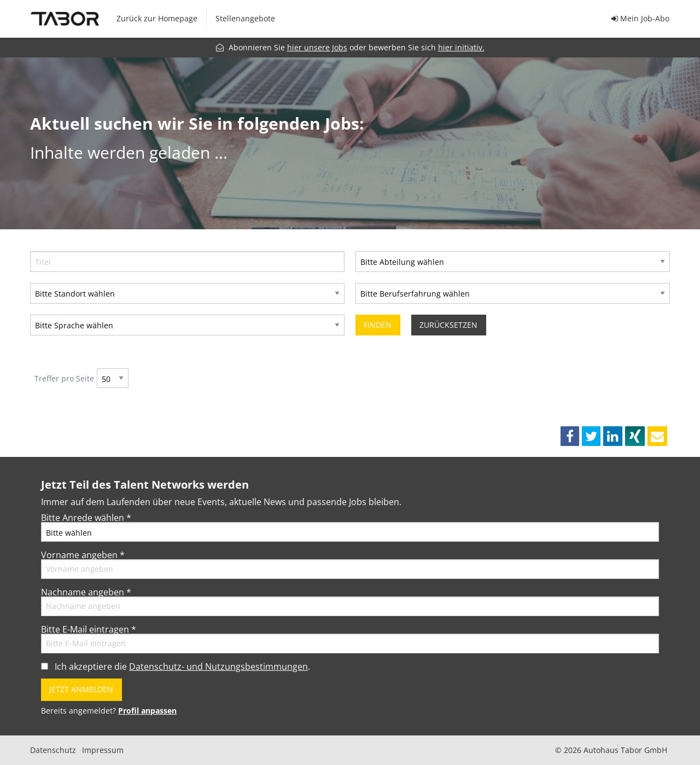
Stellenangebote (245, 18)
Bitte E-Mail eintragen (89, 629)
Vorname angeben (83, 555)
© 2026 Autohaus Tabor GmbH (611, 750)
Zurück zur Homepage (157, 18)
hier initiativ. (461, 47)
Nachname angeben (86, 592)
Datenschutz (53, 750)
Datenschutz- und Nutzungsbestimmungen (218, 667)
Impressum (103, 750)
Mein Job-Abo (640, 18)
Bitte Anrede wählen (86, 518)
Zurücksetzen (448, 325)
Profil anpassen (147, 711)
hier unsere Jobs (317, 47)
